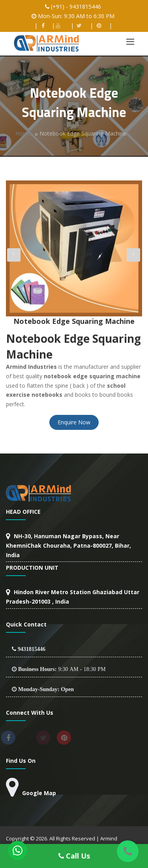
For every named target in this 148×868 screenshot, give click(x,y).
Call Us (74, 856)
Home (23, 133)
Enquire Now (74, 422)
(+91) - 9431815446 (76, 7)
